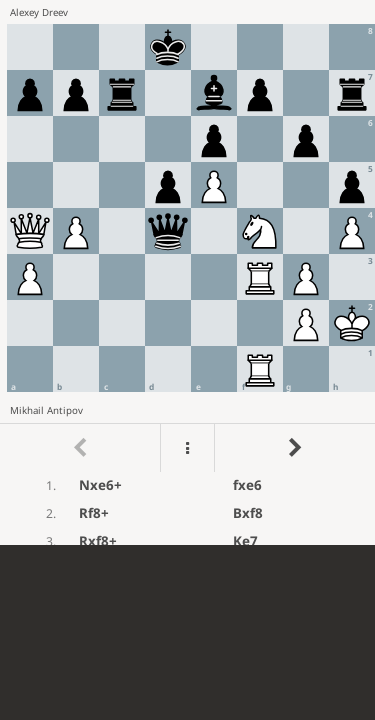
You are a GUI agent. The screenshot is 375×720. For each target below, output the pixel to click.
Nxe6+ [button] (100, 485)
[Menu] (187, 448)
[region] (187, 272)
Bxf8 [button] (248, 513)
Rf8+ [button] (94, 513)
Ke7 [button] (245, 541)
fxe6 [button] (247, 485)
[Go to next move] (294, 448)
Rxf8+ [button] (98, 541)
